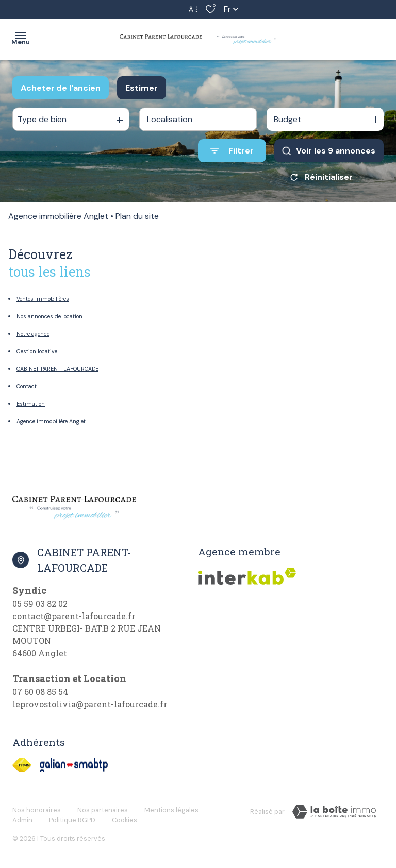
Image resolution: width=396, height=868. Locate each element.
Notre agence (33, 334)
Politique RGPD (72, 820)
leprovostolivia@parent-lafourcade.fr (90, 704)
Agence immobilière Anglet (58, 216)
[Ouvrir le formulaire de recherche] (232, 151)
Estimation (31, 404)
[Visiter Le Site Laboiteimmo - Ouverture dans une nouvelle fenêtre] (334, 812)
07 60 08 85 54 (40, 692)
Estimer (142, 88)
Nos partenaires (103, 810)
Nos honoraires (37, 810)
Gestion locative (37, 351)
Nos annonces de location (49, 316)
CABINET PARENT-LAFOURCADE (57, 369)
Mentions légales (171, 810)
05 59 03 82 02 (40, 603)
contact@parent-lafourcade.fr (74, 616)
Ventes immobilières (43, 299)
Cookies (125, 820)
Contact (27, 386)
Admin (22, 820)
